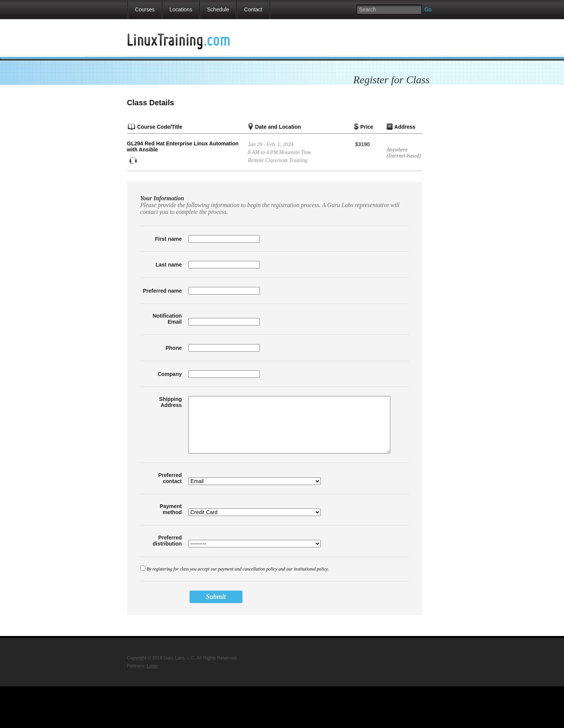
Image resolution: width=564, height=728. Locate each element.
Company (170, 374)
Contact (253, 9)
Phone (174, 348)
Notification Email (167, 319)
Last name (169, 265)
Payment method (171, 509)
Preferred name (162, 291)
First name (169, 239)
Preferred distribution (167, 541)
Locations (181, 9)
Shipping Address (171, 402)
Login (152, 666)
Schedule (218, 9)
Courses (145, 9)
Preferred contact (170, 478)
